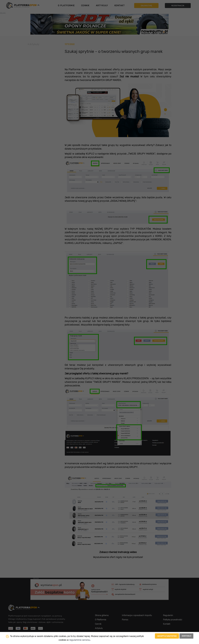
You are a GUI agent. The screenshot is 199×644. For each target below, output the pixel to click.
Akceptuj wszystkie (167, 636)
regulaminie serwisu (80, 640)
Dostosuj (186, 636)
